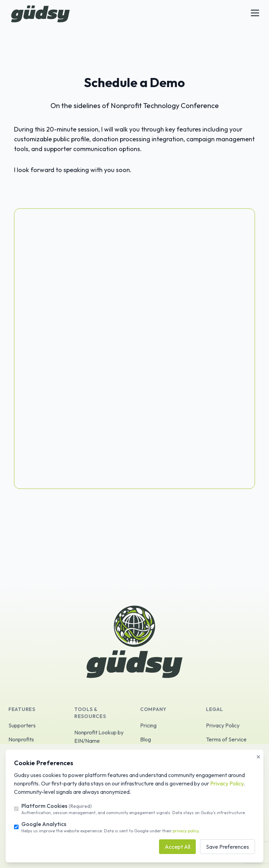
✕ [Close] (258, 757)
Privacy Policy (223, 725)
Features (22, 709)
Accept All (177, 847)
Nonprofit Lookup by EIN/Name (99, 737)
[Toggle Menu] (255, 13)
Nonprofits (21, 739)
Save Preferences (227, 847)
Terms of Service (226, 739)
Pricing (148, 725)
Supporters (22, 725)
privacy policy (186, 831)
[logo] (40, 14)
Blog (146, 739)
